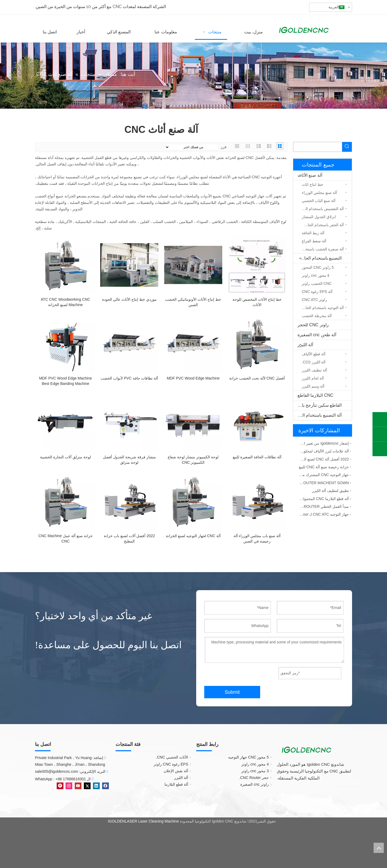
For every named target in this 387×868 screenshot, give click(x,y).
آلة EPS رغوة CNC (317, 292)
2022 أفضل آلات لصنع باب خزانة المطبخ (129, 538)
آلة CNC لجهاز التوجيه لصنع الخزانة (193, 536)
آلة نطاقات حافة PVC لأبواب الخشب (129, 378)
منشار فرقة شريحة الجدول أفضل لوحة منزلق (129, 460)
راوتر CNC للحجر (313, 325)
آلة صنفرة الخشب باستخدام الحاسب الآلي (321, 249)
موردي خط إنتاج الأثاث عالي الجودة (129, 299)
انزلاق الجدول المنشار (319, 217)
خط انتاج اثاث (313, 185)
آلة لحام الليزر (313, 378)
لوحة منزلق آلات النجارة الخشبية (65, 457)
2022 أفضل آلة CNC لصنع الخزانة (324, 459)
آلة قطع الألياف (314, 354)
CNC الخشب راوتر (317, 284)
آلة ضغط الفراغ (314, 241)
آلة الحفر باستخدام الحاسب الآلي (321, 225)
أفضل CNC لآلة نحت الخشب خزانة (257, 378)
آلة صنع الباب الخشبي (319, 201)
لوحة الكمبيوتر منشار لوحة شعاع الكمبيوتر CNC (193, 460)
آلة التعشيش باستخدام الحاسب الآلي (321, 209)
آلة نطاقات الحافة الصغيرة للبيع (257, 457)
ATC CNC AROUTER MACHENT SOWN (324, 483)
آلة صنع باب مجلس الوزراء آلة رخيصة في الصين (257, 538)
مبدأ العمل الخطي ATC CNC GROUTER (324, 506)
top (379, 848)
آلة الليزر (305, 345)
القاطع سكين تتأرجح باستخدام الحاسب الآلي (317, 405)
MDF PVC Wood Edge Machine (193, 378)
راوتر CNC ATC (314, 300)
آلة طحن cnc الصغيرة (317, 335)
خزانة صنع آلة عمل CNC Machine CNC (66, 538)
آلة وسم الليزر (313, 386)
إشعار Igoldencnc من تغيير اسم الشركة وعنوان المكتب (324, 443)
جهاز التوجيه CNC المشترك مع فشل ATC (324, 475)
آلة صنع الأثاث (310, 175)
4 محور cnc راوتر (316, 275)
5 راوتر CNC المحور (318, 267)
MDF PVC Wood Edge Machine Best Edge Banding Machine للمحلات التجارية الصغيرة (65, 381)
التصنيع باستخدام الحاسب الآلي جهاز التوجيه (317, 258)
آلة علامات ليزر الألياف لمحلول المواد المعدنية (324, 451)
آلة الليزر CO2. (314, 362)
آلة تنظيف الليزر (314, 370)
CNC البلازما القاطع (316, 395)
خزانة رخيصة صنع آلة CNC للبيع (324, 467)
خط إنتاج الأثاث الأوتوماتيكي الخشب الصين (193, 302)
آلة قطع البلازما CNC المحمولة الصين (324, 499)
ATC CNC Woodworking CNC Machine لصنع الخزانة (66, 302)
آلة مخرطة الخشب (317, 316)
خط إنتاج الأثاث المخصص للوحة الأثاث (257, 302)
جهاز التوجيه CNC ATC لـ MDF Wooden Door (324, 514)
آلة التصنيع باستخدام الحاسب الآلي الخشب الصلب (317, 415)
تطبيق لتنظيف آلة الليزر (330, 491)
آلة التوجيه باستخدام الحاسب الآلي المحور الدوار (321, 308)
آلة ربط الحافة (313, 233)
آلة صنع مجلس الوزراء (319, 193)
